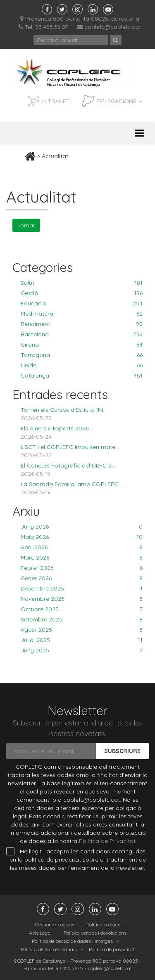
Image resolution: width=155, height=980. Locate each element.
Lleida (82, 365)
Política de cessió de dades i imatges (72, 941)
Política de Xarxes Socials (49, 949)
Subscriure (122, 751)
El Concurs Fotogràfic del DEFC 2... (68, 465)
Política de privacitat (112, 949)
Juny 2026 (82, 527)
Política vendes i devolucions (95, 933)
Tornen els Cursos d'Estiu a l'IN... (64, 410)
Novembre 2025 (82, 599)
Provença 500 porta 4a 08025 (104, 961)
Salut (82, 283)
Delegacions (120, 101)
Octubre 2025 (82, 609)
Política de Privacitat (107, 841)
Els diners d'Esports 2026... (56, 428)
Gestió (82, 293)
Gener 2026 (82, 578)
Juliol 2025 (82, 640)
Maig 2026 (82, 537)
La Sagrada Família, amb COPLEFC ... (72, 484)
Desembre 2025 (82, 588)
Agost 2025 (82, 630)
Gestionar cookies (55, 925)
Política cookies (103, 925)
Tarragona (82, 355)
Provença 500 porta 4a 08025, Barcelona (80, 19)
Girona (82, 345)
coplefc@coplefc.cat (113, 27)
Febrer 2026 (82, 568)
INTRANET (56, 101)
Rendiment (82, 324)
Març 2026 (82, 557)
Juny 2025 (82, 650)
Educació (82, 303)
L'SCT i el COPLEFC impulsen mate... (70, 447)
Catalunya (82, 375)
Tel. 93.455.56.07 (43, 27)
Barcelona (82, 334)
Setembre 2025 (82, 619)
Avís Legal (40, 933)
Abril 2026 (82, 547)
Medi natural (82, 314)
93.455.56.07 (69, 968)
